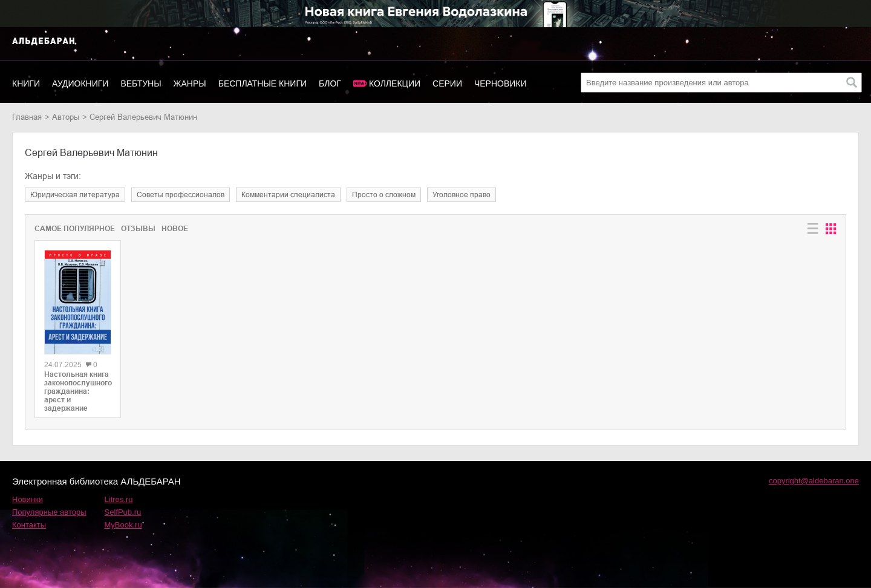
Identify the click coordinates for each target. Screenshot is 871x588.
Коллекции (395, 83)
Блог (330, 83)
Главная (27, 117)
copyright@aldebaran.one (814, 481)
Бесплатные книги (263, 83)
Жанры (190, 83)
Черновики (501, 83)
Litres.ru (119, 499)
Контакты (29, 525)
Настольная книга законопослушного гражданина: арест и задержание (78, 391)
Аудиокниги (80, 83)
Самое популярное (75, 229)
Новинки (28, 499)
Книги (26, 83)
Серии (447, 83)
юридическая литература (75, 195)
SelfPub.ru (123, 512)
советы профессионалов (181, 195)
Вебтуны (141, 83)
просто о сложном (384, 195)
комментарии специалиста (288, 195)
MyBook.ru (123, 525)
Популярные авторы (49, 512)
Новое (175, 229)
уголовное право (462, 195)
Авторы (66, 117)
